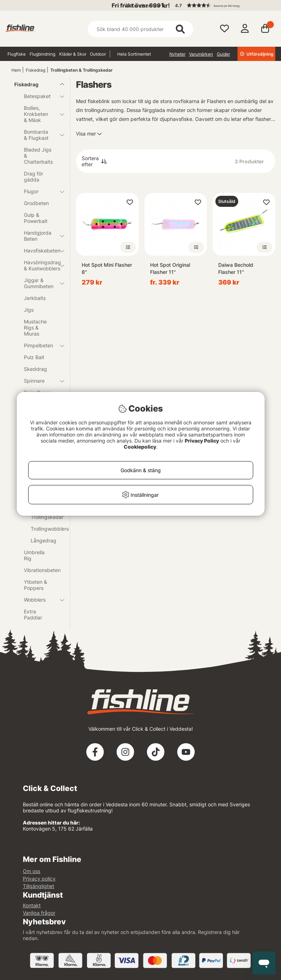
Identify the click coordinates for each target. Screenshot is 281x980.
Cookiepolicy (140, 447)
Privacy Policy (202, 441)
